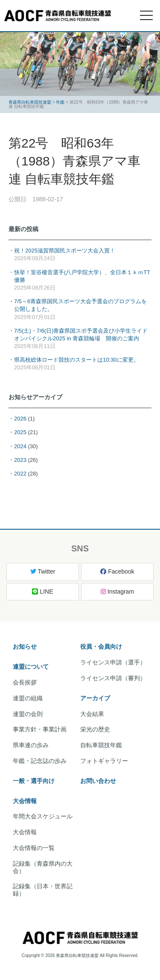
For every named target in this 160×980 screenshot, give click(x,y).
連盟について (31, 667)
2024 (20, 446)
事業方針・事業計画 (40, 729)
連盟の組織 (28, 698)
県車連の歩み (31, 745)
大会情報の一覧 (34, 848)
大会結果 (92, 714)
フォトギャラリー (104, 761)
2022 (20, 474)
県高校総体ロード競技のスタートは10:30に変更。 (77, 360)
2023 (20, 460)
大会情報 (25, 801)
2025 (20, 432)
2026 (20, 419)
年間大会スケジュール (43, 816)
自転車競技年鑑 (101, 745)
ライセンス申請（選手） (113, 662)
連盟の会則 (28, 714)
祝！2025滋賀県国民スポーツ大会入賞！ (65, 251)
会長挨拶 (25, 682)
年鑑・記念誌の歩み (40, 761)
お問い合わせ (98, 781)
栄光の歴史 (95, 729)
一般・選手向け (34, 781)
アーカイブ (95, 698)
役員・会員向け (101, 647)
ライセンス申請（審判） (113, 678)
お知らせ (25, 647)
